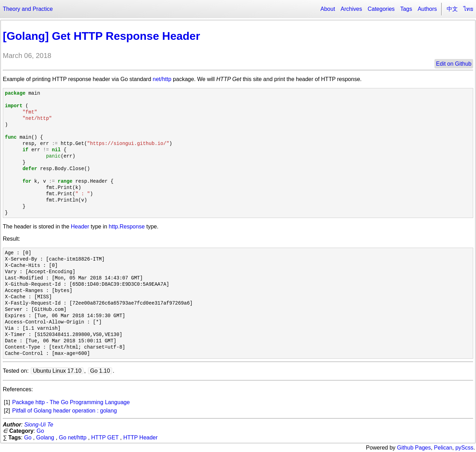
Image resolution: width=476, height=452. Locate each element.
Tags (406, 9)
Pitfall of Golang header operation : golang (65, 411)
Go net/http (73, 438)
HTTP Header (140, 438)
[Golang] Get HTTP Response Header (101, 36)
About (328, 9)
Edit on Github (454, 64)
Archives (351, 9)
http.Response (127, 227)
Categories (381, 9)
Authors (427, 9)
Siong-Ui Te (39, 425)
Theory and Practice (28, 9)
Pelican (443, 448)
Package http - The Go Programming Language (71, 402)
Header (80, 227)
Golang (45, 438)
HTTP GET (105, 438)
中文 (452, 9)
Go (40, 431)
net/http (162, 79)
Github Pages (414, 448)
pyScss (464, 448)
